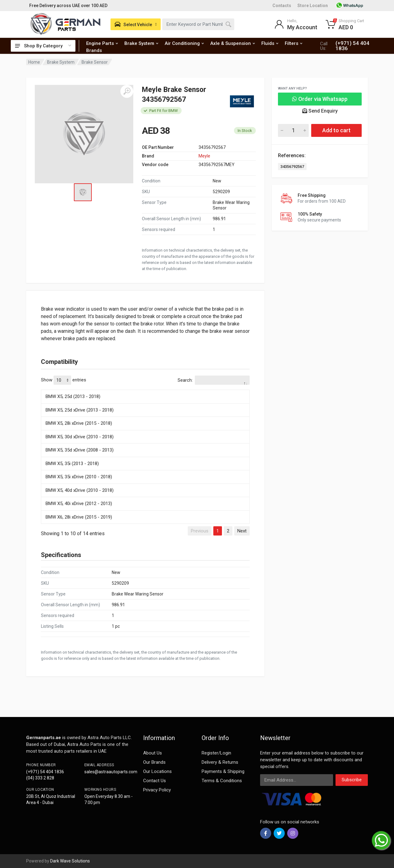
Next (242, 531)
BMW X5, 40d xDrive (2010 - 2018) (80, 490)
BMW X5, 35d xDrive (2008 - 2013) (80, 450)
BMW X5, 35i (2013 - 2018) (72, 464)
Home (34, 62)
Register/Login (216, 753)
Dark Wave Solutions (70, 861)
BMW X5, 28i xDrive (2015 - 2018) (79, 423)
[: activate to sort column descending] (145, 389)
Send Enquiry (320, 111)
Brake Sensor (95, 62)
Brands (94, 50)
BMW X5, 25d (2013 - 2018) (73, 396)
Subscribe (352, 780)
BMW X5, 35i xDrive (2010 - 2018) (79, 477)
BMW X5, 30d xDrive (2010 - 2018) (80, 437)
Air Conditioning (184, 43)
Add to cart (336, 130)
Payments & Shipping (223, 771)
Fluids (270, 43)
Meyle (204, 156)
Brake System (141, 43)
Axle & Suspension (233, 43)
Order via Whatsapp (320, 99)
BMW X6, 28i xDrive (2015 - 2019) (79, 517)
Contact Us (155, 781)
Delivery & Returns (220, 762)
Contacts (282, 6)
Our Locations (157, 771)
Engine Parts (102, 43)
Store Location (313, 6)
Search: (214, 380)
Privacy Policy (157, 790)
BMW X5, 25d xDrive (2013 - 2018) (80, 410)
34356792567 (292, 167)
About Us (153, 753)
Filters (293, 43)
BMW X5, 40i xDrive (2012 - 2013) (79, 504)
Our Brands (154, 762)
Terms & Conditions (222, 781)
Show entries (64, 380)
